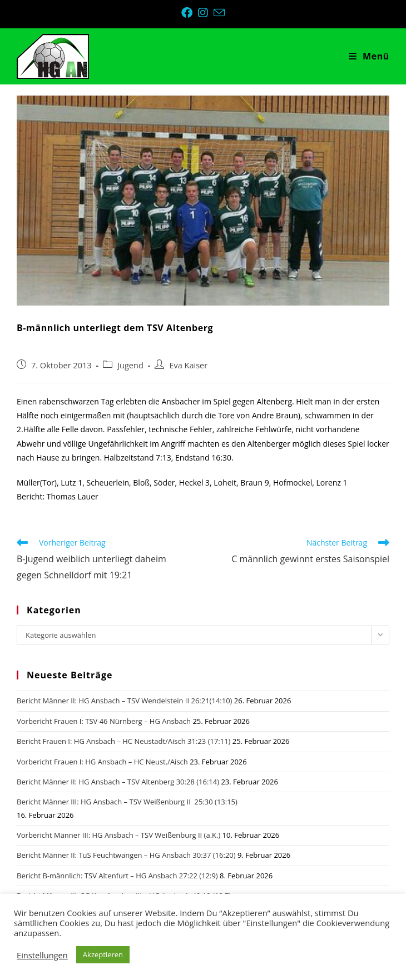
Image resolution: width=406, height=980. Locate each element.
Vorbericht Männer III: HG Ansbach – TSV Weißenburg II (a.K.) (118, 835)
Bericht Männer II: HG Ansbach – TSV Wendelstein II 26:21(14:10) (124, 701)
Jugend (130, 365)
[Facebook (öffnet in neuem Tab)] (190, 13)
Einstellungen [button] (42, 955)
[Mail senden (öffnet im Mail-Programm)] (219, 12)
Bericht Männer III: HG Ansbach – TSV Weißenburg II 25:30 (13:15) (127, 802)
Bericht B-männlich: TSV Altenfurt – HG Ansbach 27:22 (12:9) (117, 876)
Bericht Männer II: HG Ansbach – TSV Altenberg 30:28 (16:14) (118, 782)
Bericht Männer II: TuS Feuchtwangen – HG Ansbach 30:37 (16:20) (126, 855)
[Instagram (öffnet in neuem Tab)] (206, 13)
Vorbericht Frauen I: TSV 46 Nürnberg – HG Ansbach (104, 721)
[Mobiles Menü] (369, 56)
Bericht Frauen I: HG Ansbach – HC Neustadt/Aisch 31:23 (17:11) (123, 741)
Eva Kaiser (188, 365)
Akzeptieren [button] (103, 954)
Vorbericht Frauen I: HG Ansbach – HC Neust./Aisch (102, 762)
